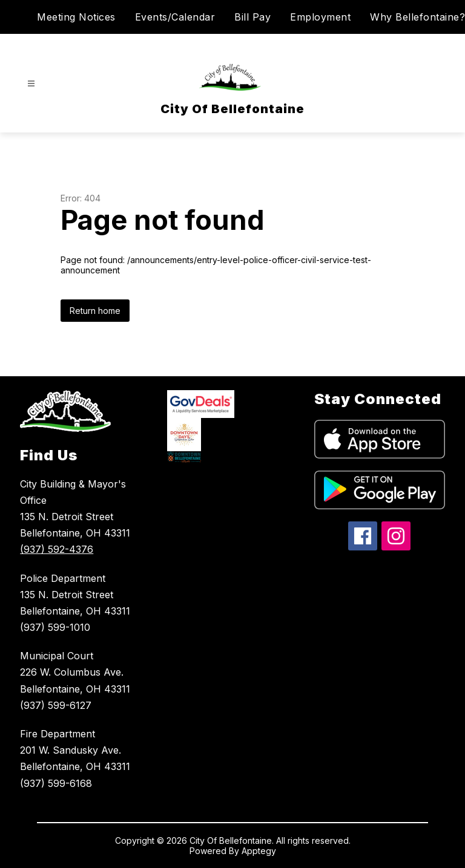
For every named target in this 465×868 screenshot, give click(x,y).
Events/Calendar (175, 17)
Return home (95, 311)
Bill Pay (252, 17)
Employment (320, 17)
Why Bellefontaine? (417, 17)
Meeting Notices (76, 17)
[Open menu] (31, 84)
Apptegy (259, 851)
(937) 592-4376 (57, 549)
